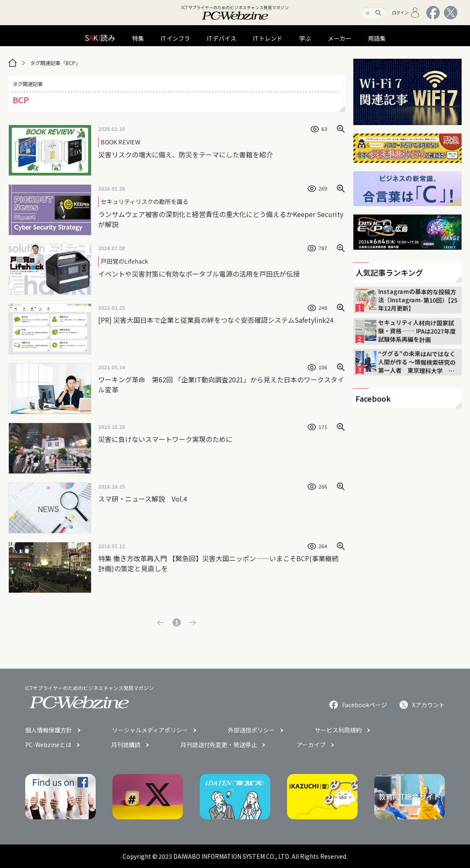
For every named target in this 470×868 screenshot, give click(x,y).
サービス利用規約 (338, 730)
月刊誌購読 (126, 745)
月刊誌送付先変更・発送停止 (219, 745)
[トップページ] (13, 63)
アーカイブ (311, 745)
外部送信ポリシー (251, 730)
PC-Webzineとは (48, 745)
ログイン (406, 13)
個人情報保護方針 (49, 730)
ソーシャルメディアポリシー (150, 730)
